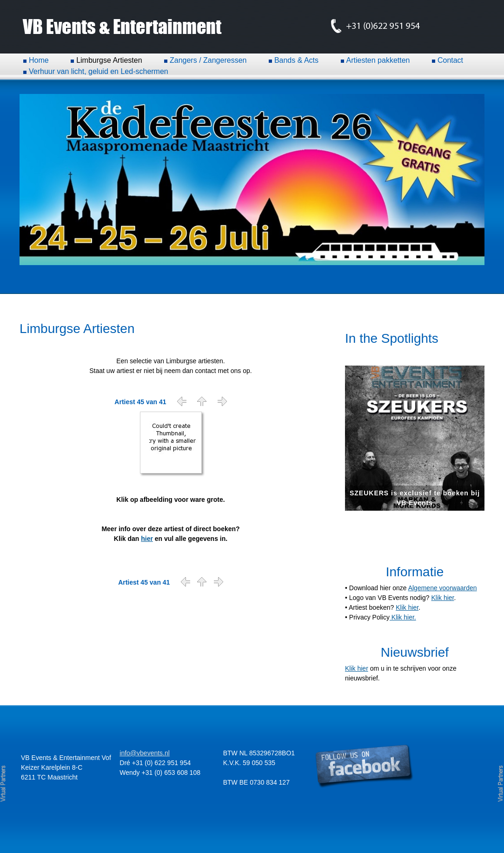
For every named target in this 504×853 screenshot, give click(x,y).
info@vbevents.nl (145, 753)
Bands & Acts (296, 60)
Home (39, 60)
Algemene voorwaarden (443, 588)
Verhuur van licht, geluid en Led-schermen (99, 71)
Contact (450, 60)
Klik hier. (403, 617)
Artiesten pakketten (378, 60)
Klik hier (442, 598)
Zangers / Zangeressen (208, 60)
